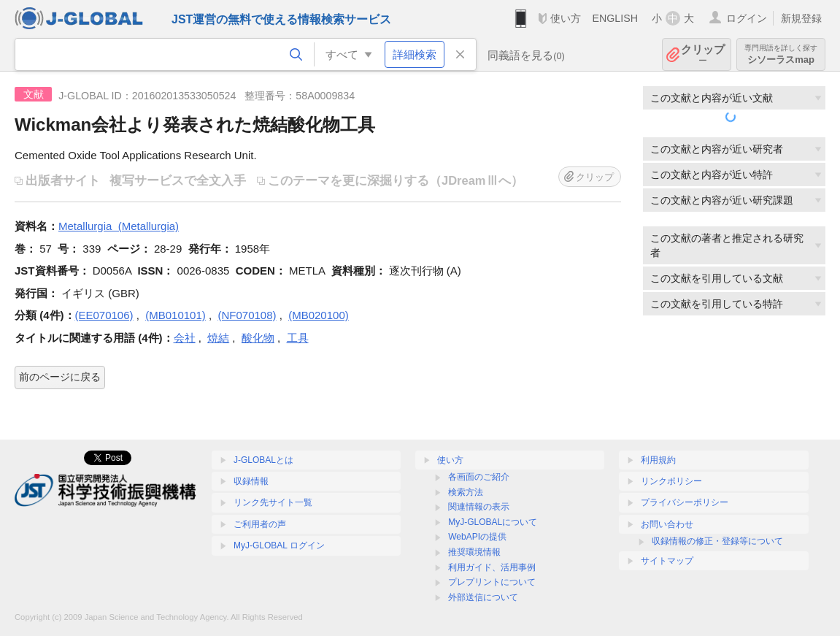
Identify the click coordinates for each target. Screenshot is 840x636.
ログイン (747, 18)
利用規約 (658, 460)
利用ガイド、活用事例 (492, 567)
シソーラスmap (781, 54)
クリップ (703, 54)
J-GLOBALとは (263, 460)
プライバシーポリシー (685, 502)
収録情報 (251, 481)
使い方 (566, 18)
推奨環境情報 (474, 552)
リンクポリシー (671, 481)
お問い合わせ (667, 524)
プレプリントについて (492, 582)
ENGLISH (615, 18)
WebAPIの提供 (477, 537)
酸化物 (258, 338)
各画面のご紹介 (479, 477)
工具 (298, 338)
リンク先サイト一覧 (273, 502)
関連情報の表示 (479, 507)
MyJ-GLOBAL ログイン (279, 545)
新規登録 (801, 18)
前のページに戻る (60, 377)
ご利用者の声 (260, 524)
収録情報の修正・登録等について (717, 541)
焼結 (218, 338)
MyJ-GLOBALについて (493, 522)
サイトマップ (667, 561)
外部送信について (483, 597)
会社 (185, 338)
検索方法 (466, 492)
